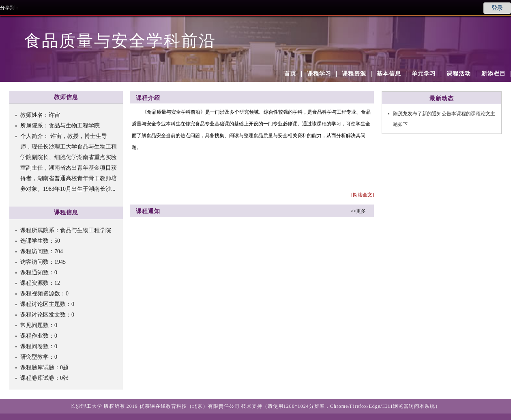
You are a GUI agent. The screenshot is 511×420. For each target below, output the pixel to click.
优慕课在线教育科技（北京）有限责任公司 (190, 406)
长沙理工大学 (86, 406)
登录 (497, 8)
